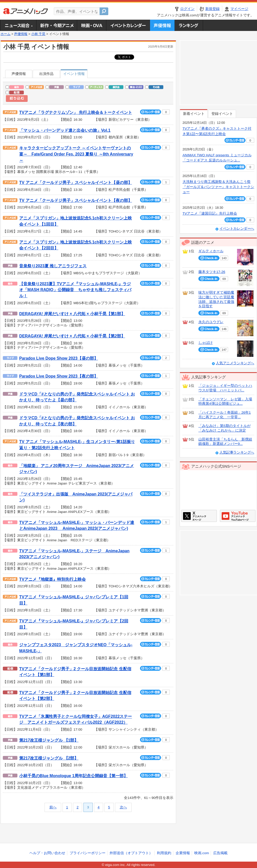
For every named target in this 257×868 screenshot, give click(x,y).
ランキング (189, 25)
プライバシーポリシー (88, 853)
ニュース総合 (18, 25)
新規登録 (212, 9)
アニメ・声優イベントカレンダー (128, 25)
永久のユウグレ (211, 322)
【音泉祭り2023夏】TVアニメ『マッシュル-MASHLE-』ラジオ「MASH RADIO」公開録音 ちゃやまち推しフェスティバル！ (75, 290)
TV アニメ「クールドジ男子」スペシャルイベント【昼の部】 (76, 183)
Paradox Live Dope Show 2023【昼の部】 (59, 358)
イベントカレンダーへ (237, 229)
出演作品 (46, 74)
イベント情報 (74, 74)
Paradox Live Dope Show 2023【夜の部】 (59, 376)
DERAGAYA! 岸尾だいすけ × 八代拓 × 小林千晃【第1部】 (72, 314)
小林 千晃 (38, 34)
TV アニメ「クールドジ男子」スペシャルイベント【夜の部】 (76, 200)
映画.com (202, 853)
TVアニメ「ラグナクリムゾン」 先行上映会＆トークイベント (76, 112)
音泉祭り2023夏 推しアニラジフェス (53, 266)
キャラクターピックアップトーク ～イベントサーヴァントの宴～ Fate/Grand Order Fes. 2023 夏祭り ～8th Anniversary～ (76, 154)
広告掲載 (220, 853)
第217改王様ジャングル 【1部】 (49, 740)
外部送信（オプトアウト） (131, 853)
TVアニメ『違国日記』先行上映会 (210, 213)
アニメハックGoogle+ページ (238, 516)
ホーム (6, 34)
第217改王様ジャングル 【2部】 (49, 758)
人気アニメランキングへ (235, 363)
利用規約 (164, 853)
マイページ (239, 9)
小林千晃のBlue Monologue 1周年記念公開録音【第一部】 (73, 776)
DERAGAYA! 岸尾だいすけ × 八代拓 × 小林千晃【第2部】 (72, 336)
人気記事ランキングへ (237, 452)
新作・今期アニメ (57, 25)
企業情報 (183, 853)
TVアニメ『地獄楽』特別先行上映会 (52, 579)
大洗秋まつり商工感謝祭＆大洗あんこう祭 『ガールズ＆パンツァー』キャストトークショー (218, 187)
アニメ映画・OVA (92, 25)
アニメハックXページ (199, 516)
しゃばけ (206, 343)
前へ (53, 807)
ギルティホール (211, 251)
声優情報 (162, 25)
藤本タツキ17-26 (212, 272)
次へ (123, 807)
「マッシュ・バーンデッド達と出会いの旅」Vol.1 (65, 130)
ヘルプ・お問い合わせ (47, 853)
